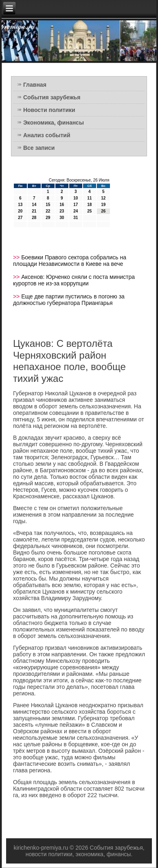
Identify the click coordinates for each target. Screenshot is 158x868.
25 (89, 211)
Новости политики (49, 110)
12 (103, 198)
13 (20, 205)
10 (76, 198)
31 (76, 218)
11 (89, 198)
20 (20, 211)
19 (103, 205)
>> (17, 257)
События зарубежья (52, 97)
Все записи (39, 148)
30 (62, 218)
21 (34, 211)
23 (62, 211)
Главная (35, 85)
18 (89, 205)
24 (76, 211)
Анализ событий (47, 135)
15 (48, 205)
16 (62, 205)
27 (20, 218)
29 (48, 218)
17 (76, 205)
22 (48, 211)
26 (103, 211)
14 (34, 205)
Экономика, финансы (54, 123)
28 (34, 218)
